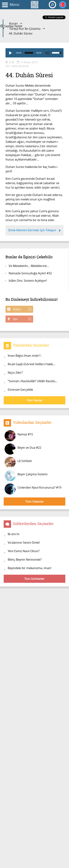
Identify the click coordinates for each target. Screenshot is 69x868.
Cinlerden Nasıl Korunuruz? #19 (33, 489)
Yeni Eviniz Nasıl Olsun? (24, 551)
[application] (34, 53)
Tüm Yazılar (35, 400)
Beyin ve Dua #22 (23, 449)
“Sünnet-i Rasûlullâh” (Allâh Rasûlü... (33, 381)
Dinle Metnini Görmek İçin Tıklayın (34, 231)
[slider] (29, 53)
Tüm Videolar (35, 502)
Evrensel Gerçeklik (20, 390)
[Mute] (47, 53)
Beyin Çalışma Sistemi (26, 476)
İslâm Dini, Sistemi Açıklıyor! (28, 281)
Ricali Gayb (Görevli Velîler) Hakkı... (31, 364)
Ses (22, 319)
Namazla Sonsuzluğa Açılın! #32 (30, 273)
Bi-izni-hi (14, 534)
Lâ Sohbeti (18, 462)
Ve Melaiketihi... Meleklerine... (29, 266)
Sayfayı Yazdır (11, 26)
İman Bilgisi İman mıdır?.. (25, 356)
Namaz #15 (19, 436)
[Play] (10, 53)
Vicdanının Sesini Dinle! (24, 543)
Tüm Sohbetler (34, 579)
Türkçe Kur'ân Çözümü (25, 29)
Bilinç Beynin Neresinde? (25, 560)
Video (22, 309)
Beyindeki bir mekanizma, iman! (30, 568)
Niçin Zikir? (15, 373)
